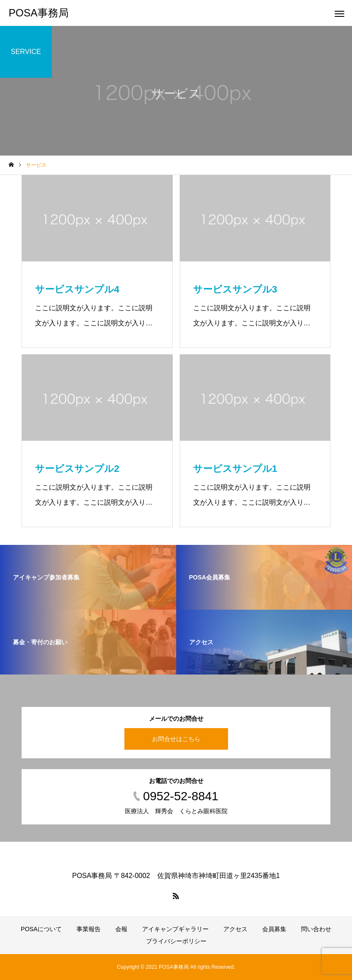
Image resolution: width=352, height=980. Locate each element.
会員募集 (274, 929)
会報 (121, 929)
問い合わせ (316, 929)
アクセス (235, 929)
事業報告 (89, 929)
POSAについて (41, 929)
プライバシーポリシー (176, 941)
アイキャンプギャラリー (175, 929)
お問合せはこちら (176, 739)
